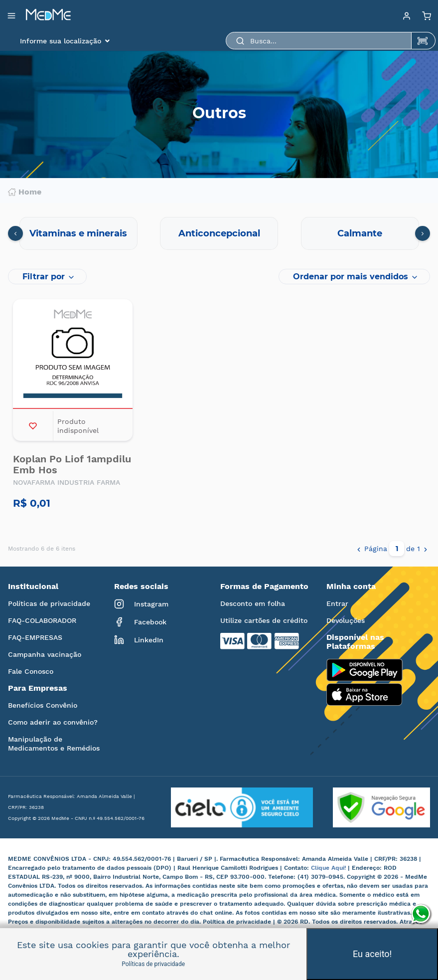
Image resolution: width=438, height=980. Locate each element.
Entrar (337, 603)
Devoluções (346, 620)
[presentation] (15, 233)
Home (25, 192)
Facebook (140, 622)
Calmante (360, 233)
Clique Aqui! (329, 868)
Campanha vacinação (45, 654)
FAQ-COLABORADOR (42, 620)
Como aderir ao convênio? (53, 722)
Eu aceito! (372, 954)
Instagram (141, 604)
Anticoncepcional (219, 233)
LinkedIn (139, 640)
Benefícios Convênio (43, 705)
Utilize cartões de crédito (264, 620)
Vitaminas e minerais (78, 233)
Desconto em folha (253, 603)
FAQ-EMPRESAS (35, 637)
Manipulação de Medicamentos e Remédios (54, 744)
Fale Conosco (31, 671)
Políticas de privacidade (49, 603)
